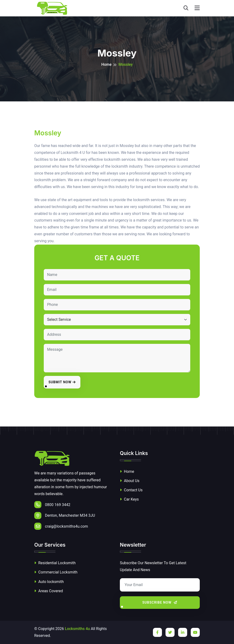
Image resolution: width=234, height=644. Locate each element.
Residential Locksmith (55, 563)
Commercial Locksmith (56, 572)
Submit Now (62, 382)
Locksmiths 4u (77, 629)
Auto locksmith (49, 582)
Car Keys (129, 499)
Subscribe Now (160, 602)
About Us (130, 481)
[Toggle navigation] (197, 8)
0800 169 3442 (52, 505)
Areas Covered (49, 591)
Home (106, 64)
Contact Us (131, 490)
